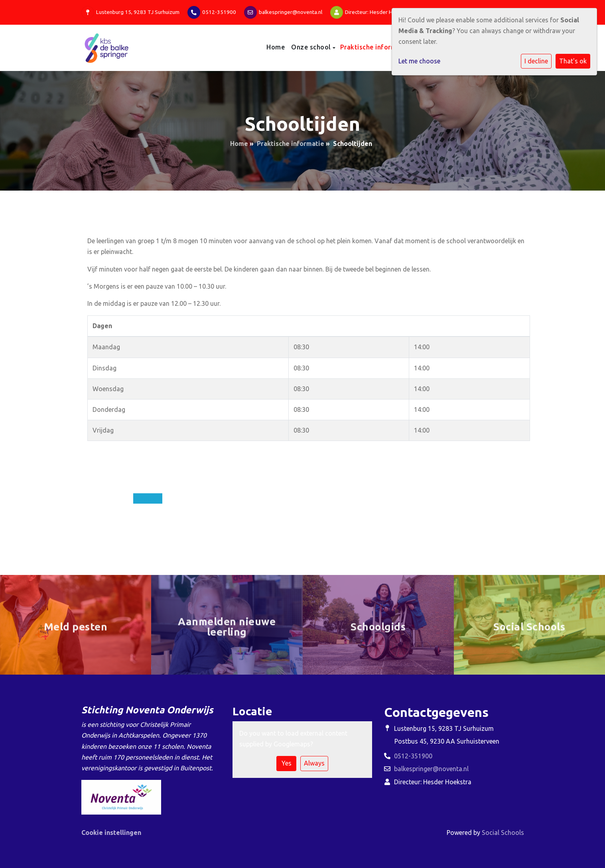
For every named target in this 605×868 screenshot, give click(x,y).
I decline (536, 61)
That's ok (573, 61)
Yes (287, 763)
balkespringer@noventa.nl (291, 12)
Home (276, 47)
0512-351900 (219, 12)
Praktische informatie (375, 47)
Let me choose (419, 61)
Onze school (312, 47)
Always (314, 763)
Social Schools (503, 833)
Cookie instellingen (111, 833)
